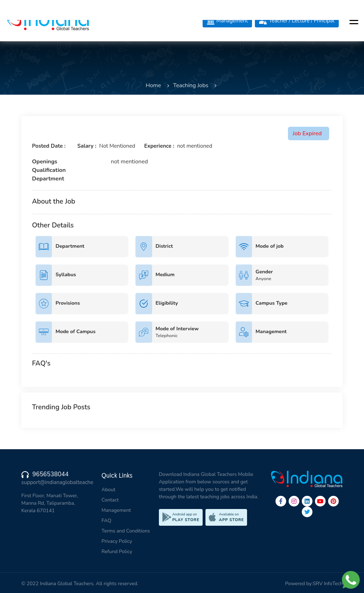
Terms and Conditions (126, 531)
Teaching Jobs (191, 85)
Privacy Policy (117, 541)
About (109, 490)
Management (116, 510)
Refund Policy (117, 552)
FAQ (107, 521)
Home (153, 85)
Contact (110, 500)
